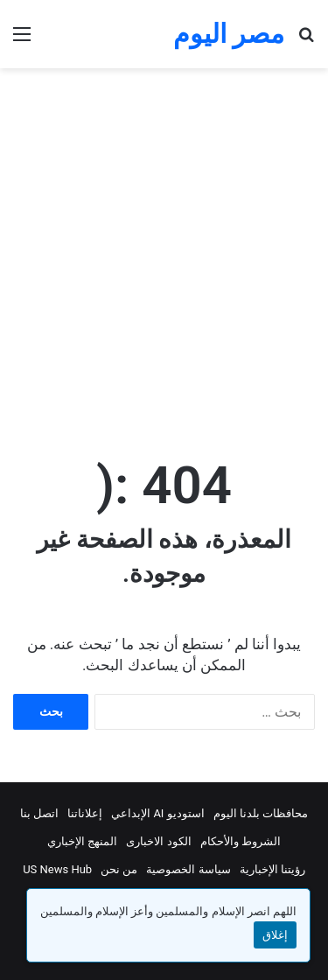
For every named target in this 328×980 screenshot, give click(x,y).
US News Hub (57, 869)
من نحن (119, 869)
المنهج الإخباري (82, 841)
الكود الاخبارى (158, 841)
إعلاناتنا (85, 813)
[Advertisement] (164, 259)
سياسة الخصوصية (188, 869)
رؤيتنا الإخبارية (272, 869)
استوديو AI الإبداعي (158, 813)
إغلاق (275, 935)
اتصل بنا (39, 813)
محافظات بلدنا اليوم (261, 813)
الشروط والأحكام (241, 841)
